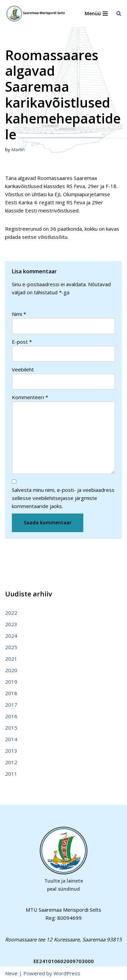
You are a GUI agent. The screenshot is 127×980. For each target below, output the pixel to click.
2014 (11, 739)
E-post (22, 342)
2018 (11, 693)
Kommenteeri (30, 397)
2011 (11, 774)
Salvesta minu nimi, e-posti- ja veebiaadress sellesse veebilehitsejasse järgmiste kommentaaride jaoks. (63, 498)
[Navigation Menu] (96, 14)
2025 (11, 647)
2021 (11, 659)
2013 (11, 751)
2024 (11, 636)
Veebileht (23, 369)
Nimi (19, 314)
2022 (11, 613)
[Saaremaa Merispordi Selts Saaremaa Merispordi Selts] (37, 14)
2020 (11, 670)
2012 (11, 762)
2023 (11, 624)
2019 (11, 682)
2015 (11, 728)
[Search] (119, 13)
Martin (18, 150)
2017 (11, 705)
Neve (11, 973)
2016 (11, 716)
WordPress (67, 973)
